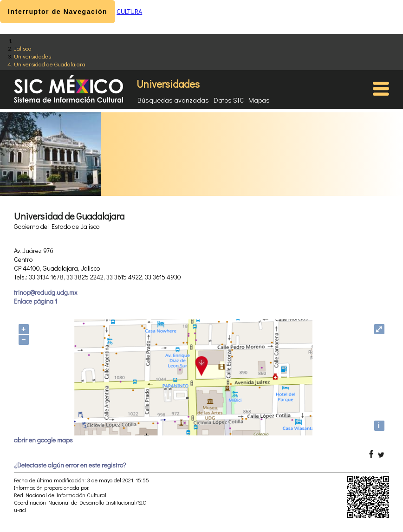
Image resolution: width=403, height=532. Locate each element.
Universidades (32, 56)
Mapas (259, 100)
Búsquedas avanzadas (173, 100)
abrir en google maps (43, 440)
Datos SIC (229, 100)
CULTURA (129, 11)
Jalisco (23, 48)
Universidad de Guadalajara (50, 64)
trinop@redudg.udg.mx (45, 292)
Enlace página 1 (36, 301)
